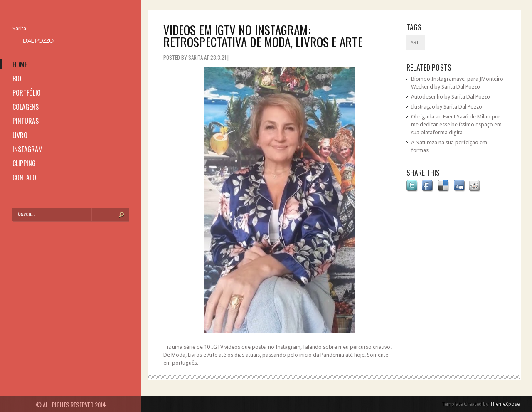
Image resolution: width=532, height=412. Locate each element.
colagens (26, 107)
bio (17, 79)
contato (24, 178)
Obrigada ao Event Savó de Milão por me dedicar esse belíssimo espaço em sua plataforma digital (456, 125)
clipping (24, 163)
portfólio (27, 93)
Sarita (19, 28)
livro (20, 135)
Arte (416, 43)
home (20, 64)
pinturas (26, 121)
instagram (28, 149)
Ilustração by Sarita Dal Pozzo (447, 107)
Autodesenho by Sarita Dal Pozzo (451, 97)
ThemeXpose (505, 404)
